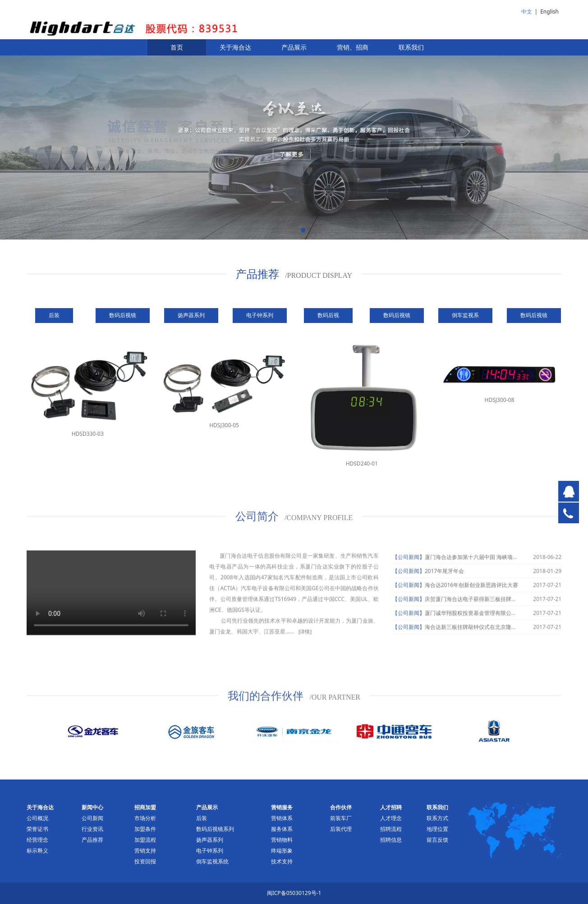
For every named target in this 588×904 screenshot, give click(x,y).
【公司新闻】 (409, 564)
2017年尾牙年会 (444, 578)
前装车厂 (341, 818)
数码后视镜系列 (215, 829)
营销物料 (282, 840)
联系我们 (411, 47)
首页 (177, 47)
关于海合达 (235, 47)
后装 (202, 818)
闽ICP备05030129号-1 (294, 893)
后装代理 (341, 829)
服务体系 (282, 829)
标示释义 (37, 851)
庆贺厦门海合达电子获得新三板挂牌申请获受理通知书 (490, 606)
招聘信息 (391, 840)
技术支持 (282, 861)
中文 (527, 12)
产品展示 (294, 47)
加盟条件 (145, 829)
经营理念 (37, 840)
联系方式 (437, 818)
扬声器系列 (210, 840)
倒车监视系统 (212, 861)
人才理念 (391, 818)
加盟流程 (145, 840)
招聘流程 (391, 829)
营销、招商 (353, 47)
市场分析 (145, 818)
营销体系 (282, 818)
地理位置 (437, 829)
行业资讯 (92, 829)
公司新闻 (92, 818)
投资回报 (145, 861)
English (549, 12)
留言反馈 (437, 840)
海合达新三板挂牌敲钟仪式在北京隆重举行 (476, 634)
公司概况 (37, 818)
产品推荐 (92, 840)
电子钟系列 (210, 851)
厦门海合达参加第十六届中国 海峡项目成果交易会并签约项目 (498, 564)
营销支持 (145, 851)
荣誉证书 (37, 829)
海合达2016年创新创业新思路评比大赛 (471, 592)
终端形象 (282, 851)
